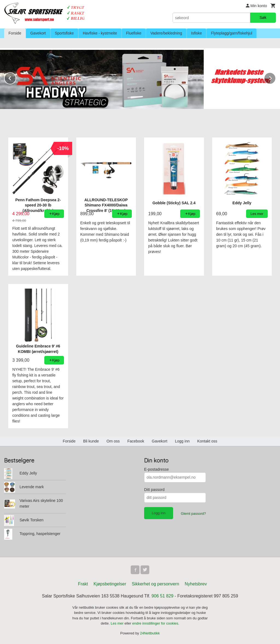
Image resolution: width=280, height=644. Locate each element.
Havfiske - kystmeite (100, 33)
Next (276, 77)
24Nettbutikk (150, 633)
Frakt (83, 584)
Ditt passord (154, 490)
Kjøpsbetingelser (110, 584)
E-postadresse (156, 469)
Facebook (136, 441)
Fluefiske (134, 33)
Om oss (113, 441)
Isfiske (197, 33)
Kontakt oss (207, 441)
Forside (15, 33)
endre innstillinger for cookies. (156, 623)
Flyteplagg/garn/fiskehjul (231, 33)
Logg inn (182, 441)
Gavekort (38, 33)
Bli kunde (91, 441)
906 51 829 (162, 596)
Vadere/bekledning (166, 33)
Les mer (118, 623)
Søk (263, 18)
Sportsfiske (64, 33)
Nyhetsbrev (196, 584)
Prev (16, 77)
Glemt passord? (193, 514)
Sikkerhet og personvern (155, 584)
